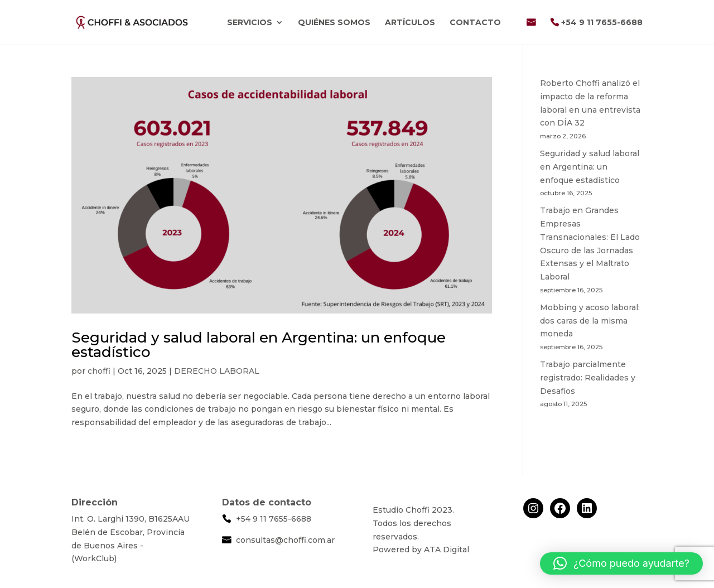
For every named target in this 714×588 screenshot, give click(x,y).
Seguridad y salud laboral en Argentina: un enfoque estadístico (259, 345)
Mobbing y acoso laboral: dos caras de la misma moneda (590, 321)
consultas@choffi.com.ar (285, 540)
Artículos (410, 23)
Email (531, 32)
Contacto (475, 23)
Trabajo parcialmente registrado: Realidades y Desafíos (588, 378)
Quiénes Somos (334, 23)
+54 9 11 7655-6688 (602, 23)
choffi (99, 371)
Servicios (250, 23)
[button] (621, 563)
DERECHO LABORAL (217, 371)
